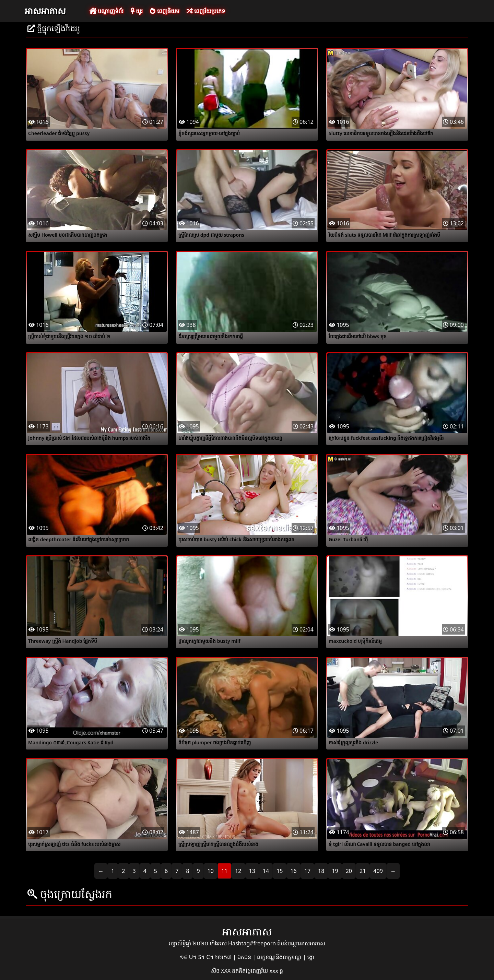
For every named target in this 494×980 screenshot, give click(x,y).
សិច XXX (221, 971)
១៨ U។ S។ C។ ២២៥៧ (206, 957)
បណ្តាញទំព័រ (107, 11)
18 (321, 871)
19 (335, 871)
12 (238, 871)
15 (280, 871)
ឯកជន (245, 957)
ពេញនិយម (164, 11)
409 (378, 871)
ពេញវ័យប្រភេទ (206, 11)
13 (252, 871)
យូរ (137, 11)
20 (349, 871)
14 (266, 871)
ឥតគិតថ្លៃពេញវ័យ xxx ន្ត (257, 971)
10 (211, 871)
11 (224, 871)
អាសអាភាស (45, 11)
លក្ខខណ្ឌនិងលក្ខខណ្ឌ (280, 957)
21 (363, 871)
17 (307, 871)
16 (293, 871)
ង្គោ (311, 957)
